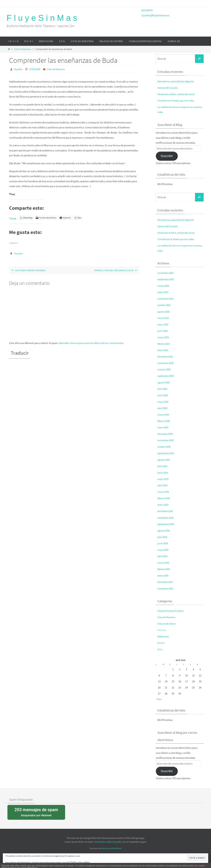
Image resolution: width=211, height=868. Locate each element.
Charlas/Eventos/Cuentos (172, 611)
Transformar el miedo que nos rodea (178, 100)
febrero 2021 (165, 344)
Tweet (13, 218)
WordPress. (117, 848)
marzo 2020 (164, 414)
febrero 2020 (165, 421)
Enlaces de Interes (168, 624)
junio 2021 (163, 331)
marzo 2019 (164, 492)
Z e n (160, 649)
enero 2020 (164, 427)
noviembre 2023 (166, 273)
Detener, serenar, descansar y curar (115, 270)
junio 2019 (163, 472)
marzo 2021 (164, 337)
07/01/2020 (36, 69)
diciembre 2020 (166, 356)
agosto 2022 (164, 312)
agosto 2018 (164, 530)
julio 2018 (163, 537)
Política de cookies (81, 862)
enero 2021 (164, 350)
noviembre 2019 (166, 440)
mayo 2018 (164, 550)
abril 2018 (163, 556)
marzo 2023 (164, 286)
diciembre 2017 (166, 582)
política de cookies (197, 866)
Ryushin (19, 69)
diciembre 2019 (166, 434)
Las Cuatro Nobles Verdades (29, 270)
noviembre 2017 (166, 588)
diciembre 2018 (166, 511)
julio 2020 (163, 389)
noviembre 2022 (166, 299)
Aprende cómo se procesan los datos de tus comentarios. (91, 343)
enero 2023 (164, 292)
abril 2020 (163, 408)
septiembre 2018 (167, 524)
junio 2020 (163, 395)
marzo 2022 (164, 318)
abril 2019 (163, 485)
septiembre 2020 (167, 376)
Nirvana (106, 848)
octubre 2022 (165, 305)
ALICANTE (147, 10)
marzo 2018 (164, 563)
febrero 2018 (165, 569)
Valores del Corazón (169, 88)
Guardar (19, 253)
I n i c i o (162, 630)
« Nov (159, 699)
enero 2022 (164, 324)
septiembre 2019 (167, 453)
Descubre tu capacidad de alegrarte (178, 81)
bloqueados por (36, 812)
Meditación (164, 636)
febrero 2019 (165, 498)
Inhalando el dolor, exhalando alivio (178, 94)
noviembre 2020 (166, 363)
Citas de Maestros (23, 49)
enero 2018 (164, 575)
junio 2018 (163, 543)
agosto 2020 (164, 382)
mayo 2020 (164, 402)
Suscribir (167, 156)
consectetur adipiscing (105, 842)
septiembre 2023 (167, 279)
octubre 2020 (165, 369)
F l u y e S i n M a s (42, 18)
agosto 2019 (164, 460)
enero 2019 (164, 505)
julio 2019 (163, 466)
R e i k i (161, 643)
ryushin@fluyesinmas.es (155, 15)
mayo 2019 (164, 479)
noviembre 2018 (166, 518)
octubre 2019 (165, 447)
